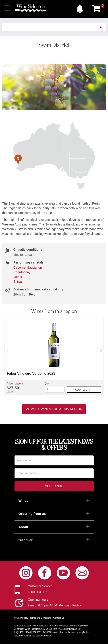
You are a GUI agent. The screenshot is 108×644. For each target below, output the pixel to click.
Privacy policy (21, 618)
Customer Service (40, 586)
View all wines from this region (54, 409)
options (19, 384)
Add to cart (84, 390)
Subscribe (54, 486)
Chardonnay (22, 272)
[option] (54, 357)
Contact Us (59, 618)
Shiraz (18, 282)
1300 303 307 (37, 592)
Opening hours (38, 600)
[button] (81, 8)
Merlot (18, 277)
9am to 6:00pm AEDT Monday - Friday (55, 605)
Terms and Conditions (41, 618)
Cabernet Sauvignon (28, 268)
